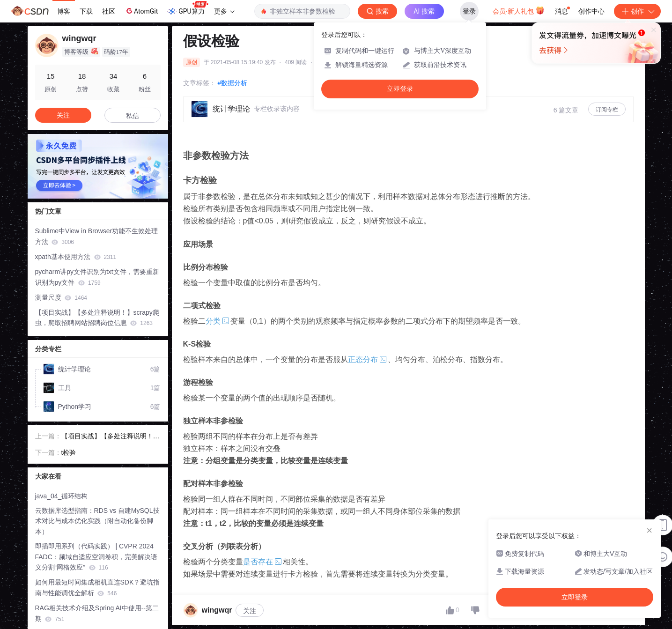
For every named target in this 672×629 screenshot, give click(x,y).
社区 (109, 11)
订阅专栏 (607, 110)
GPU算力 (188, 8)
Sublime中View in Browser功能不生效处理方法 (97, 236)
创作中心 (591, 11)
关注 (250, 611)
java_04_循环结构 (62, 496)
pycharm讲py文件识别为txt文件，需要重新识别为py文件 (97, 277)
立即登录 (400, 89)
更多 (224, 11)
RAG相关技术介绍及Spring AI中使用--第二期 (97, 613)
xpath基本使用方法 (76, 257)
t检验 (69, 452)
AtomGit (141, 11)
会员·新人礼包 (519, 10)
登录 (469, 11)
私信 (133, 116)
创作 (637, 11)
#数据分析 (233, 83)
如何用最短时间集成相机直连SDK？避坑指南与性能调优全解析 (98, 588)
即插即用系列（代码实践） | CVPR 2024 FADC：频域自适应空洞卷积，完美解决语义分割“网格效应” (96, 557)
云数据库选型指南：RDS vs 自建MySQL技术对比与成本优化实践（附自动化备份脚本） (97, 521)
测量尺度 (61, 297)
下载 (86, 11)
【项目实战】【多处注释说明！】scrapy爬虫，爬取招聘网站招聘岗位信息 (97, 318)
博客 (64, 11)
